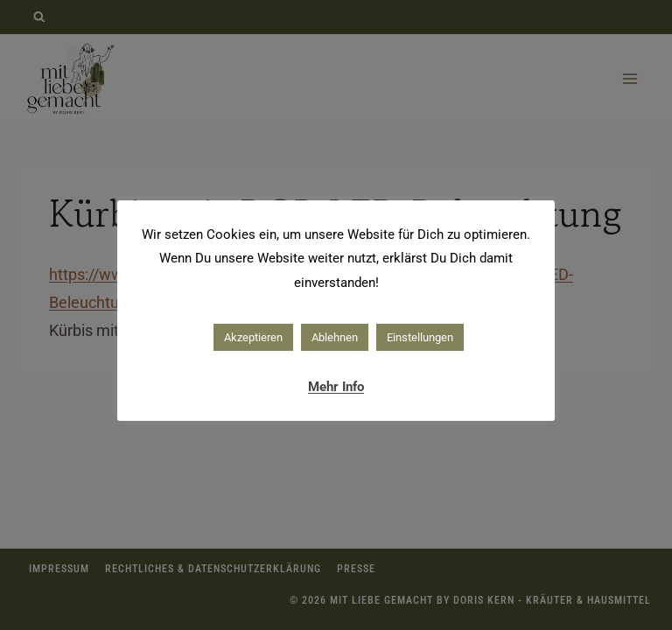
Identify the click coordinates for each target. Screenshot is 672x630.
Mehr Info (336, 387)
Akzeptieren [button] (253, 337)
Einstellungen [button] (420, 337)
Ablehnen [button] (335, 337)
